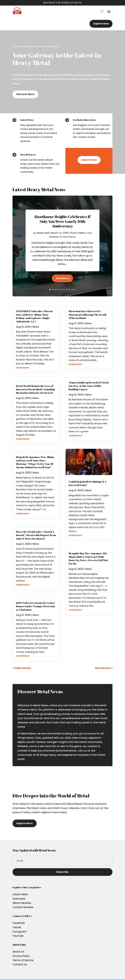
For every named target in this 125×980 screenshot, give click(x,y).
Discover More (25, 94)
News (36, 327)
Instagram (19, 932)
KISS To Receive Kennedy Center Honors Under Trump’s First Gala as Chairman (36, 606)
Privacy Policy (21, 956)
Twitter (17, 927)
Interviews (19, 899)
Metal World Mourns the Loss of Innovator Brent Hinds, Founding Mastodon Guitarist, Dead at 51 (35, 389)
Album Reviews (22, 903)
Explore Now (101, 24)
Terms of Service (23, 960)
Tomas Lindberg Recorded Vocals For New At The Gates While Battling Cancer (89, 386)
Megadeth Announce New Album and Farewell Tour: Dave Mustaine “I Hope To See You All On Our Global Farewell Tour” (35, 462)
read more (23, 368)
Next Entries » (104, 668)
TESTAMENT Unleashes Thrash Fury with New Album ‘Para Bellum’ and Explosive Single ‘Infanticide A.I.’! (34, 316)
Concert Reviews (23, 907)
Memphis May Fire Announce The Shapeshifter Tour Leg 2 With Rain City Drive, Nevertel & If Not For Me (88, 558)
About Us (18, 952)
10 (75, 290)
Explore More (25, 823)
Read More (62, 278)
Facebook (19, 923)
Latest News (20, 894)
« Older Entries (22, 668)
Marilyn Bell (43, 233)
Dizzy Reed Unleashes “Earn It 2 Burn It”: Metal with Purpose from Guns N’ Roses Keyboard (36, 535)
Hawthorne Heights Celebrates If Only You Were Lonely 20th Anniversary (62, 221)
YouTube (18, 936)
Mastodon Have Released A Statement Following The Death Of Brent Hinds (88, 315)
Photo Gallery (78, 233)
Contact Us (20, 964)
